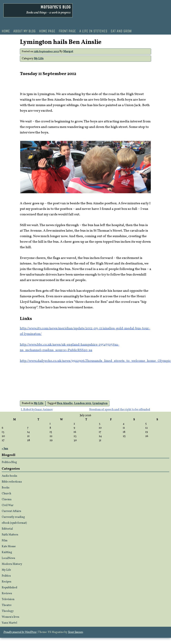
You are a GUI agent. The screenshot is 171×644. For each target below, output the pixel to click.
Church (6, 494)
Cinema (7, 500)
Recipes (6, 582)
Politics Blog (9, 462)
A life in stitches (93, 31)
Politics (6, 576)
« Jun (5, 449)
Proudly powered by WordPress (20, 632)
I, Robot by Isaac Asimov (37, 410)
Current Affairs (11, 511)
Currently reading (13, 517)
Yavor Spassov (75, 632)
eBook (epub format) (14, 523)
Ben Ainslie (65, 403)
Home (6, 31)
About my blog (24, 31)
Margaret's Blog (56, 7)
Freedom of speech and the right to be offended (120, 410)
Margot (68, 52)
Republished (9, 588)
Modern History (12, 564)
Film (5, 541)
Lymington (100, 403)
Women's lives (10, 617)
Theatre (7, 605)
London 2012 (83, 403)
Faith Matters (10, 535)
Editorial (7, 529)
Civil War (8, 505)
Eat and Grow (121, 31)
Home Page (47, 31)
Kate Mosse (9, 547)
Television (8, 599)
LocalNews (8, 558)
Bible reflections (12, 482)
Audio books (9, 476)
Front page (67, 31)
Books (6, 488)
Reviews (7, 594)
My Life (39, 59)
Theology (8, 611)
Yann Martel (9, 623)
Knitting (7, 552)
